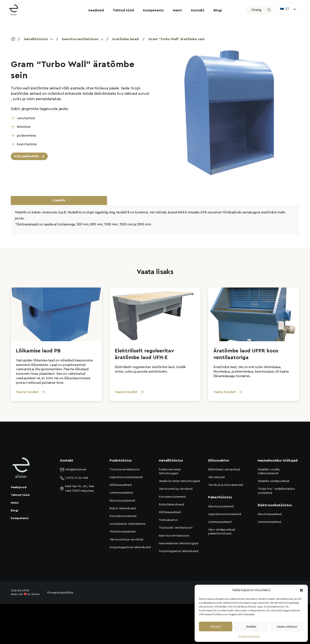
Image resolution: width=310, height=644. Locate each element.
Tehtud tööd (123, 10)
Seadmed (96, 10)
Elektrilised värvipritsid (224, 470)
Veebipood (19, 487)
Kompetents (153, 10)
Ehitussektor (219, 460)
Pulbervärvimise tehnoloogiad (170, 471)
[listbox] (288, 9)
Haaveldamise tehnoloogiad (179, 543)
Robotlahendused (171, 505)
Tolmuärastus (168, 520)
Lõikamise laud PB (38, 351)
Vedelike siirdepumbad (274, 481)
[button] (301, 590)
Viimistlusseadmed (122, 532)
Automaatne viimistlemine (128, 524)
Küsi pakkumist (26, 156)
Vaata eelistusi (287, 626)
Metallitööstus (36, 39)
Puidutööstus (121, 460)
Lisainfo (59, 200)
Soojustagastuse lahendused (130, 547)
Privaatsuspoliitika (249, 636)
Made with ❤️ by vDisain (25, 594)
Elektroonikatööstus (275, 505)
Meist (177, 10)
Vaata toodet (31, 392)
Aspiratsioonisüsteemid (126, 477)
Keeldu (251, 626)
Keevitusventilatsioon (80, 39)
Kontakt (198, 10)
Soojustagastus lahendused (179, 551)
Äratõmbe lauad (125, 39)
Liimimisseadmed (121, 493)
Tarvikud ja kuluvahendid (226, 485)
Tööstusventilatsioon (125, 470)
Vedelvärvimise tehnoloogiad (179, 481)
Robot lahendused (123, 508)
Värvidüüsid (216, 477)
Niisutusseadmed (270, 514)
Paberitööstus (220, 497)
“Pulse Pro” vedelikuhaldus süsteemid (276, 491)
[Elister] (16, 10)
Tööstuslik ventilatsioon (176, 528)
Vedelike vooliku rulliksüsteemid (269, 471)
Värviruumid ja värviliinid (126, 540)
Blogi (218, 10)
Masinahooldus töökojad (278, 460)
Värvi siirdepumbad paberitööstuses (222, 532)
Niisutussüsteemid (122, 501)
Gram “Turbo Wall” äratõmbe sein (176, 39)
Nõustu (216, 626)
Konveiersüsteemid (123, 516)
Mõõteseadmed (121, 485)
